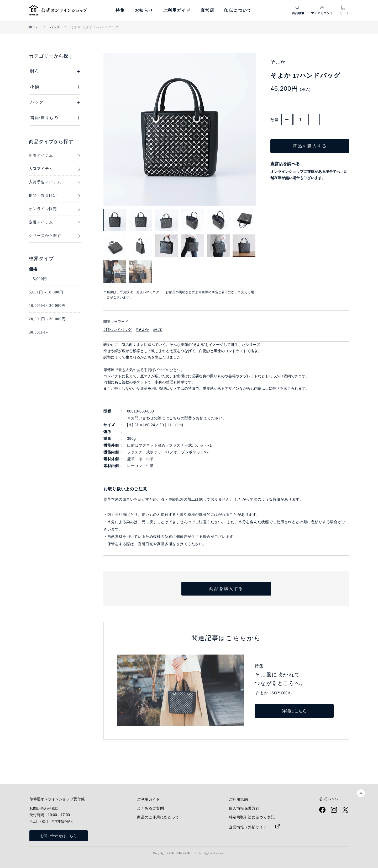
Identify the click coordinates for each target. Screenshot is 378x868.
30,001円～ (39, 332)
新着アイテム (41, 155)
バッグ (55, 27)
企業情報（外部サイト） (250, 827)
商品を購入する (310, 146)
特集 (120, 10)
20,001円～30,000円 (47, 319)
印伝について (238, 10)
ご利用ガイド (177, 10)
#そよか (142, 330)
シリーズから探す (45, 236)
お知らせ (144, 10)
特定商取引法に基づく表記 (252, 817)
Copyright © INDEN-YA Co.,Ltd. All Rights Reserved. (189, 853)
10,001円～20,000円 (47, 306)
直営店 (208, 10)
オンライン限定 (43, 209)
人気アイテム (41, 169)
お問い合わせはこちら (59, 836)
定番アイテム (41, 222)
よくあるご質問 (150, 808)
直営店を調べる (285, 164)
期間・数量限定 (43, 195)
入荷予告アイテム (45, 182)
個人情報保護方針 (244, 808)
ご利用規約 (238, 799)
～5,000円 (38, 279)
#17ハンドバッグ (117, 330)
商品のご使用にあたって (158, 817)
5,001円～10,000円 (46, 292)
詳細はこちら (294, 711)
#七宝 (158, 330)
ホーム (34, 27)
